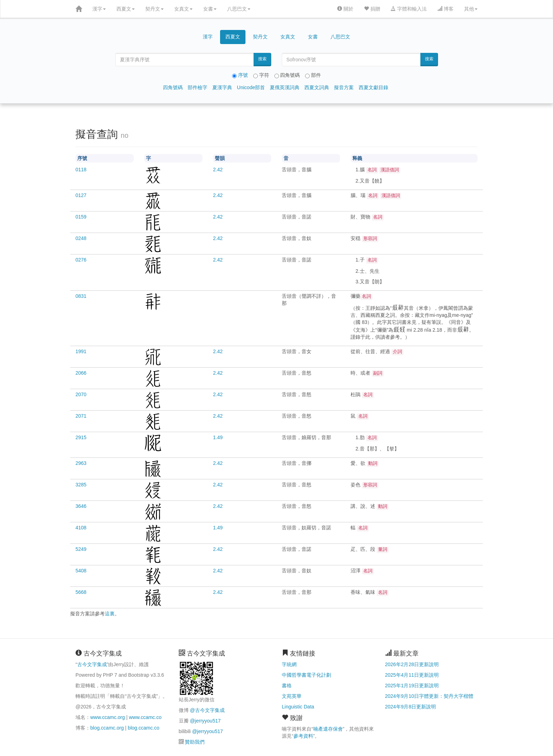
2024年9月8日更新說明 (411, 707)
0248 (81, 238)
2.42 (218, 170)
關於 (345, 9)
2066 (81, 373)
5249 (81, 549)
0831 (81, 296)
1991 (81, 351)
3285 (81, 485)
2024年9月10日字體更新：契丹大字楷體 (429, 696)
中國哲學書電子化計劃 (306, 675)
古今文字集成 (92, 664)
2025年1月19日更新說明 (412, 686)
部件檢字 (197, 87)
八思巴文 (239, 9)
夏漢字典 (222, 87)
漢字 (99, 9)
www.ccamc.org (108, 717)
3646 (81, 506)
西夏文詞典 (317, 87)
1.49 (218, 437)
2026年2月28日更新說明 (412, 664)
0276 (81, 260)
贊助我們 (195, 742)
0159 (81, 217)
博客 (445, 9)
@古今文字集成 (207, 710)
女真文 (183, 9)
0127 (81, 195)
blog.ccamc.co (143, 728)
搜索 (262, 59)
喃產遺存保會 (328, 729)
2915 (81, 437)
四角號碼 (173, 87)
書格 (287, 686)
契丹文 (154, 9)
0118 (81, 170)
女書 (210, 9)
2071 (81, 416)
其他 (471, 9)
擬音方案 (344, 87)
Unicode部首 (251, 87)
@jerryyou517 (205, 721)
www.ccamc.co (145, 717)
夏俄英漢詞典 (285, 87)
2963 (81, 463)
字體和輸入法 (409, 9)
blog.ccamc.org (107, 728)
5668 (81, 592)
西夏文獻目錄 (373, 87)
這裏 (110, 614)
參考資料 (303, 736)
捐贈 (372, 9)
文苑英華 (292, 696)
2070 (81, 394)
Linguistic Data (298, 707)
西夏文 (126, 9)
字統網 (289, 664)
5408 (81, 571)
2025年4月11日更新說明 (412, 675)
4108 (81, 528)
